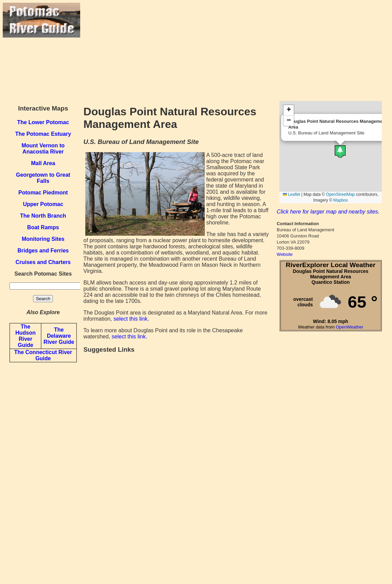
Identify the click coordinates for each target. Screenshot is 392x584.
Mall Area (43, 163)
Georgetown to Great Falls (43, 178)
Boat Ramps (43, 227)
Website (285, 254)
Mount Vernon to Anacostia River (43, 149)
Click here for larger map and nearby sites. (328, 212)
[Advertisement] (235, 50)
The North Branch (43, 216)
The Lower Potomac (43, 122)
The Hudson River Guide (26, 336)
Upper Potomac (43, 204)
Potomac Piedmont (43, 193)
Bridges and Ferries (43, 251)
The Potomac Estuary (43, 134)
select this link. (131, 319)
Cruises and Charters (43, 262)
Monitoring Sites (43, 239)
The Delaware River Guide (59, 336)
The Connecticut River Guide (43, 355)
